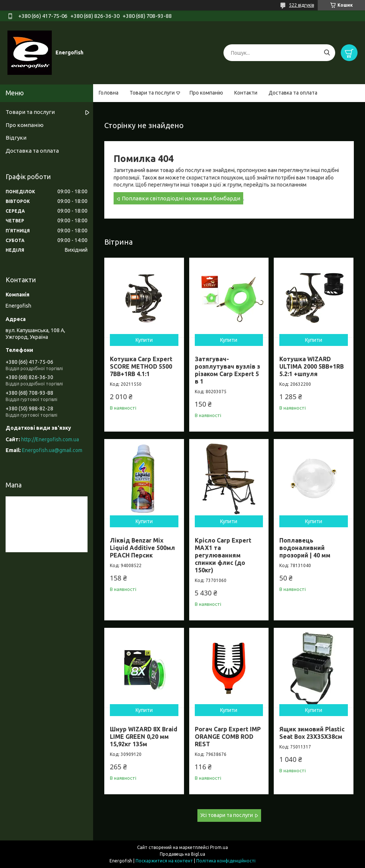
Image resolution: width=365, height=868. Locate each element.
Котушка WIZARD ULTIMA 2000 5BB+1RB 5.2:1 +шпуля (312, 366)
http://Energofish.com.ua (50, 439)
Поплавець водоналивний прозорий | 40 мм (305, 548)
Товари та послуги (152, 93)
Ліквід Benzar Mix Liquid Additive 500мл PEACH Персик (142, 548)
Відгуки (16, 138)
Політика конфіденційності (226, 861)
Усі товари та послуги (227, 815)
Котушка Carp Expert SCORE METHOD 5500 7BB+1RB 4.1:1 (141, 366)
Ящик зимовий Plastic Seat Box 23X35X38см (312, 733)
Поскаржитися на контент (164, 861)
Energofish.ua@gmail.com (52, 450)
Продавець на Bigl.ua (182, 854)
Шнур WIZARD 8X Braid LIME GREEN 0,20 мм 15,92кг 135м (144, 737)
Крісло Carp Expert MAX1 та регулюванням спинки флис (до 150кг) (223, 555)
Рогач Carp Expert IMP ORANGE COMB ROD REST (228, 737)
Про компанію (206, 93)
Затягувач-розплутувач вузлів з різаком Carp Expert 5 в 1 (227, 370)
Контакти (246, 93)
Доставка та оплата (293, 93)
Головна (109, 93)
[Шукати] (327, 53)
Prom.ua (219, 847)
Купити (144, 340)
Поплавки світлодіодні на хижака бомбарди (181, 198)
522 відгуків (301, 5)
